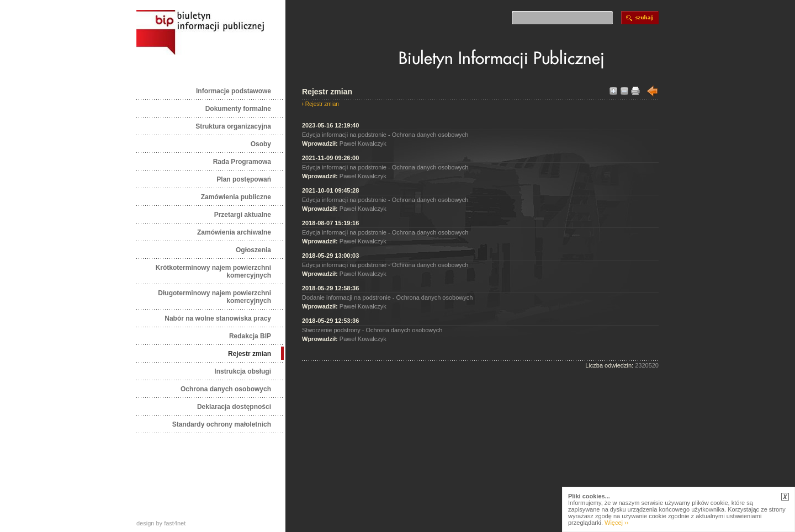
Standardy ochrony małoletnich (222, 424)
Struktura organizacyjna (233, 126)
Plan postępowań (244, 179)
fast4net (175, 523)
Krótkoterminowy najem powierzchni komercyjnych (213, 272)
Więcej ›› (616, 523)
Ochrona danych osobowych (226, 389)
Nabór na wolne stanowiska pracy (218, 318)
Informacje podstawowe (234, 91)
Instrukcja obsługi (243, 371)
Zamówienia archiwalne (234, 232)
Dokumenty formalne (238, 109)
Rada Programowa (242, 162)
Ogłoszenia (253, 250)
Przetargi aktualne (243, 215)
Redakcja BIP (250, 336)
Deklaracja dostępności (234, 407)
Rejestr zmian (250, 354)
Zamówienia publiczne (236, 197)
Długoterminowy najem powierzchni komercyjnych (214, 297)
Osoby (261, 144)
